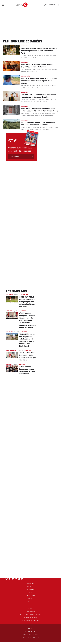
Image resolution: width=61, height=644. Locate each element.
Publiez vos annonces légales (31, 615)
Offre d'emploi (30, 612)
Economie (31, 590)
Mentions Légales (31, 631)
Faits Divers (31, 595)
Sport (31, 592)
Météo (30, 609)
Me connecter (50, 5)
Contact (30, 628)
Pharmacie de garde (30, 618)
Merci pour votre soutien (30, 637)
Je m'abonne (15, 157)
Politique (31, 587)
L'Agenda (30, 604)
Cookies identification (30, 634)
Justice (31, 598)
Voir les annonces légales (31, 620)
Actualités (31, 584)
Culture (30, 601)
